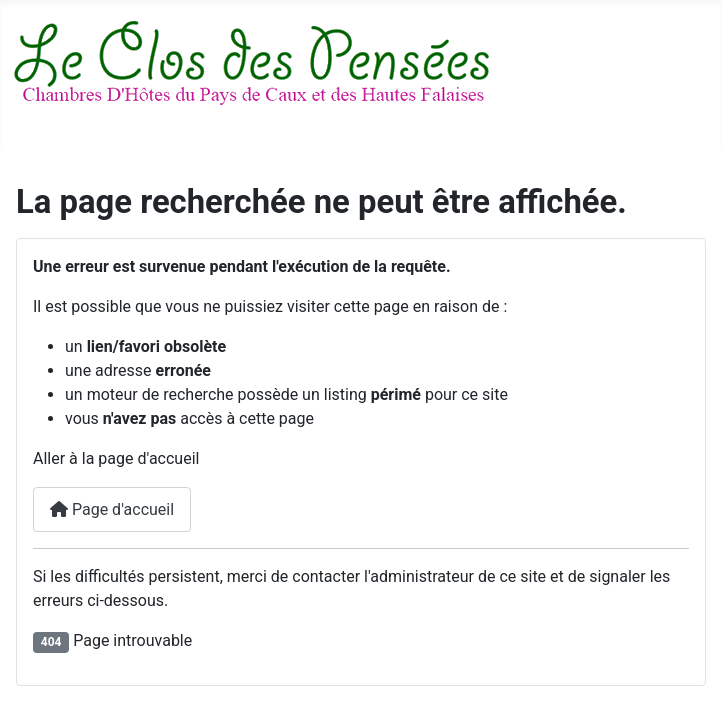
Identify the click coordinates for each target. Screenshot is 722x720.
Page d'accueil (112, 509)
